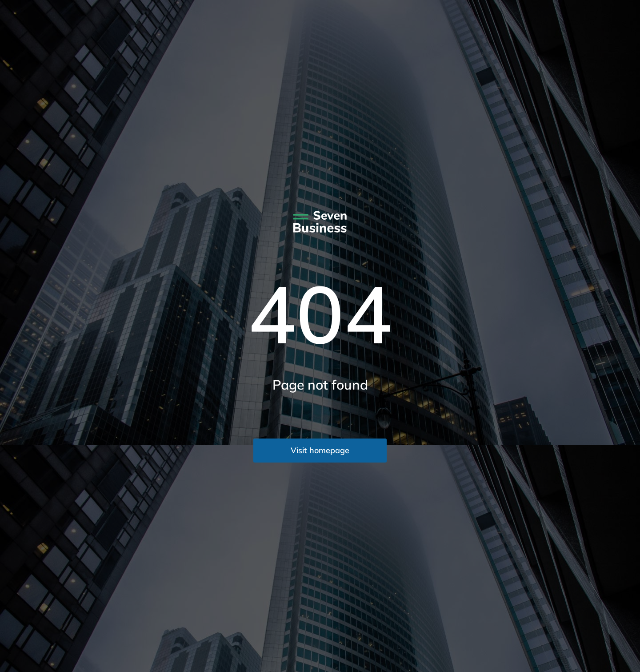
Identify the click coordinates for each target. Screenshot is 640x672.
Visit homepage (320, 450)
